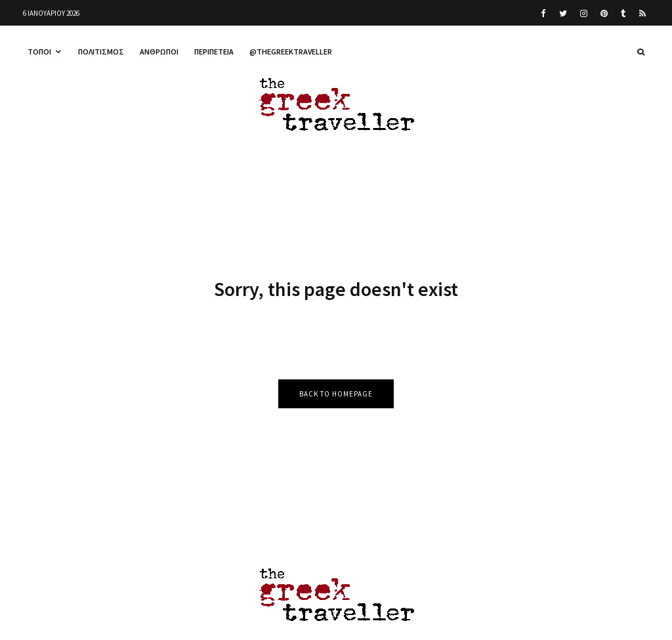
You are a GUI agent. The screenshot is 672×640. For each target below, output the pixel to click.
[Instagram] (584, 13)
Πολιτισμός (101, 52)
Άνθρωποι (159, 52)
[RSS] (642, 13)
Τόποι (39, 52)
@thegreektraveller (291, 52)
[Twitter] (563, 13)
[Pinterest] (604, 13)
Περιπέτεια (214, 52)
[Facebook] (543, 13)
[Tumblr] (623, 13)
